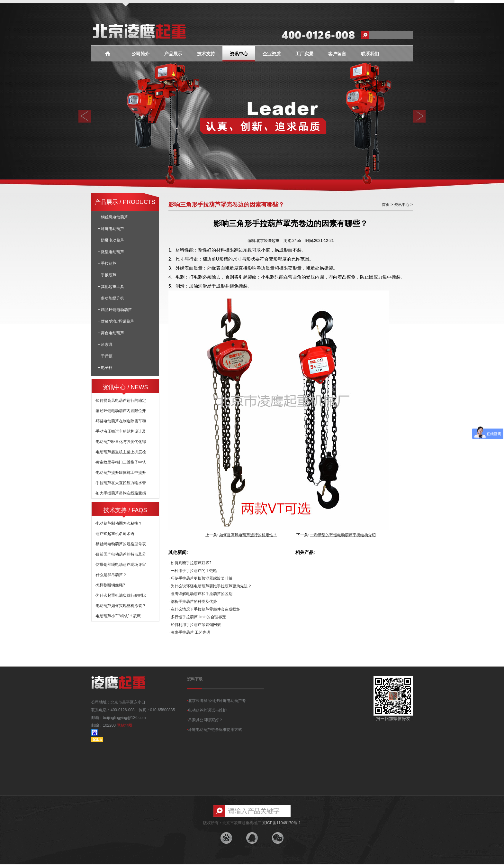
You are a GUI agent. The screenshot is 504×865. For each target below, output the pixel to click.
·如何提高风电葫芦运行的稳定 (120, 400)
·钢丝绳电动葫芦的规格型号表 (120, 544)
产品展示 (173, 54)
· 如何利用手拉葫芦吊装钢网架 (195, 625)
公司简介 (140, 54)
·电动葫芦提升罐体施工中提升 (120, 473)
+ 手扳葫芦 (107, 275)
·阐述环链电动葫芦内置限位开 (120, 411)
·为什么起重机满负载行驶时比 (120, 595)
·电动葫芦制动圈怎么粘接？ (118, 523)
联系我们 (370, 54)
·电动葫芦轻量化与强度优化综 (120, 442)
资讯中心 (239, 54)
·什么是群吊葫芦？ (111, 575)
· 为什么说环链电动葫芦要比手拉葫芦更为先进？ (210, 586)
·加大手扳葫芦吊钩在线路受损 (120, 493)
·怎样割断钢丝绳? (110, 585)
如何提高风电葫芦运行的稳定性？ (248, 535)
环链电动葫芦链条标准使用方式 (215, 730)
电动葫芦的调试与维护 (207, 710)
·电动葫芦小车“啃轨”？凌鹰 (118, 616)
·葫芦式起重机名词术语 (115, 534)
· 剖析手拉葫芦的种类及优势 (193, 602)
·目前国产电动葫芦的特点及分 (120, 554)
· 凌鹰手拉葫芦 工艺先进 (189, 632)
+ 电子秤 (105, 368)
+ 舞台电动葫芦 (111, 333)
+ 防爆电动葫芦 (111, 240)
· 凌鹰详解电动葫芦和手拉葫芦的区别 (200, 594)
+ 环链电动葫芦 (111, 229)
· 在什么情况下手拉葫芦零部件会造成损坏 (204, 609)
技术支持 (206, 54)
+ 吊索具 (105, 345)
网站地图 (124, 725)
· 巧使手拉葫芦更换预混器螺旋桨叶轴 (200, 578)
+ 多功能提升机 (111, 298)
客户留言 (337, 54)
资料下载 (195, 679)
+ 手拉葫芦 (107, 263)
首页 (386, 205)
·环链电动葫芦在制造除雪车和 (120, 421)
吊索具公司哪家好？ (205, 720)
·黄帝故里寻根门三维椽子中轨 (120, 462)
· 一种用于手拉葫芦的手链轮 (193, 571)
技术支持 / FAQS (125, 510)
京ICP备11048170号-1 (282, 823)
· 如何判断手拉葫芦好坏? (190, 563)
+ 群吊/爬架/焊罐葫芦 (116, 321)
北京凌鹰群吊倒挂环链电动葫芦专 (216, 701)
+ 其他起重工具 (111, 287)
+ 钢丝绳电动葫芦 (113, 217)
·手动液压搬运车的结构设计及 (120, 431)
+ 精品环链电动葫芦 (115, 310)
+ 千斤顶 (105, 356)
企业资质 (272, 54)
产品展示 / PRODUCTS (125, 202)
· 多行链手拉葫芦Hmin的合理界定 (197, 617)
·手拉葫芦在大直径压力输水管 (120, 483)
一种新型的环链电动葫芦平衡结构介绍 (343, 535)
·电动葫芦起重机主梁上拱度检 (120, 452)
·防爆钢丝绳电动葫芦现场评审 (120, 565)
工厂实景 (304, 54)
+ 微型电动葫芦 (111, 252)
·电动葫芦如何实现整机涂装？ (120, 606)
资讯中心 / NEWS (125, 387)
